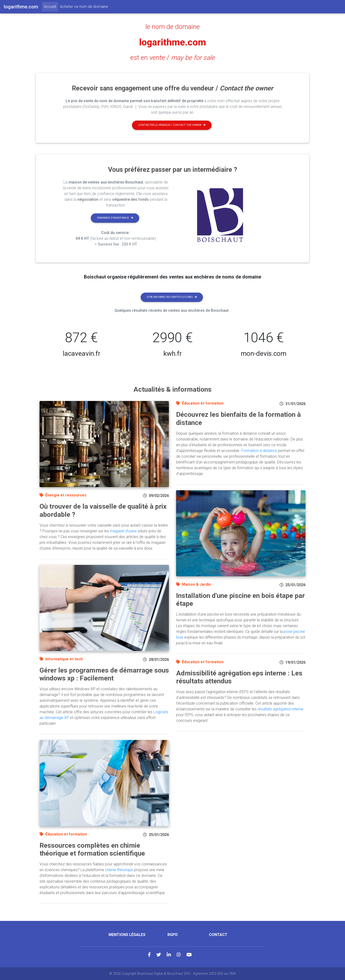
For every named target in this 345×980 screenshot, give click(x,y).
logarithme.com (173, 42)
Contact (218, 935)
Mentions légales (127, 935)
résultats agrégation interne (280, 709)
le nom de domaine (173, 27)
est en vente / (172, 58)
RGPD (173, 935)
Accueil (51, 6)
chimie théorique (119, 870)
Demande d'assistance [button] (115, 218)
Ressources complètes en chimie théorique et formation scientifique (92, 849)
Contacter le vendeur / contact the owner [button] (172, 125)
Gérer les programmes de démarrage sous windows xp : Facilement (104, 674)
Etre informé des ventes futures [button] (172, 297)
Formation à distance (259, 451)
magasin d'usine (123, 531)
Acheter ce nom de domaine (84, 7)
